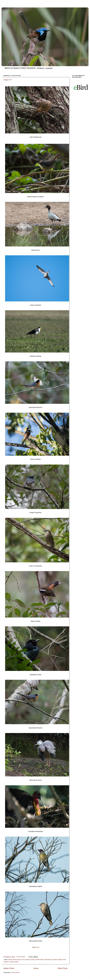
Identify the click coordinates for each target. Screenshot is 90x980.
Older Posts (63, 968)
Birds (42, 960)
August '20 (7, 80)
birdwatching (48, 960)
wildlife (16, 962)
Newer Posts (9, 968)
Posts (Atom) (16, 972)
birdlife (38, 960)
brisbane (55, 960)
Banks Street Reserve (15, 960)
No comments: (21, 957)
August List (35, 947)
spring (12, 962)
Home (36, 968)
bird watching (26, 960)
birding (33, 960)
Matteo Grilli (62, 960)
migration (6, 962)
